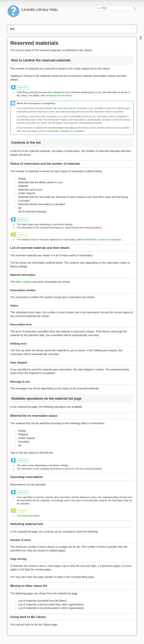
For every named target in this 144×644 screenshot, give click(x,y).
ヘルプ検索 (135, 8)
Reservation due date (63, 128)
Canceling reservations (28, 516)
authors (27, 282)
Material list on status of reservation (103, 240)
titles (19, 282)
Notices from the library (60, 96)
